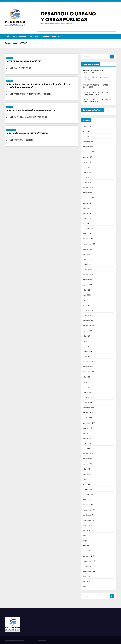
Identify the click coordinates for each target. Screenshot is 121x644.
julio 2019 (87, 433)
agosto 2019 (88, 428)
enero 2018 (87, 500)
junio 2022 (87, 295)
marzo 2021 (87, 351)
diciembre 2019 (89, 408)
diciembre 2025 (89, 142)
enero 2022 (87, 316)
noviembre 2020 (89, 362)
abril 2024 (87, 223)
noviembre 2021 (89, 326)
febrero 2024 (88, 229)
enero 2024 (87, 234)
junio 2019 (87, 438)
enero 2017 (87, 551)
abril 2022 (87, 305)
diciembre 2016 (89, 556)
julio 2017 (87, 530)
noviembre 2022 (89, 275)
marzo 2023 (88, 264)
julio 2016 (87, 582)
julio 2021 (87, 336)
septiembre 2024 (89, 198)
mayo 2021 (87, 341)
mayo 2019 (87, 443)
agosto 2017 (88, 525)
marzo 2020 (88, 392)
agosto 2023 (88, 249)
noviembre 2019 (89, 413)
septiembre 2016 (89, 571)
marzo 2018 (87, 489)
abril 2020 (87, 387)
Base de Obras (20, 36)
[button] (115, 36)
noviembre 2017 (89, 510)
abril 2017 (87, 546)
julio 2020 (87, 377)
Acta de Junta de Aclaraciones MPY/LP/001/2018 (31, 110)
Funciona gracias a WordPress (14, 640)
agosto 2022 (88, 285)
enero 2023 (87, 269)
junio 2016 (87, 587)
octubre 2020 (88, 367)
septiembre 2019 (89, 423)
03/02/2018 (12, 114)
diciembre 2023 (89, 239)
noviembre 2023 (89, 244)
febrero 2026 (88, 136)
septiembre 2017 (89, 520)
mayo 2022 (87, 300)
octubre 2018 (88, 459)
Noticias (34, 36)
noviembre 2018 (89, 454)
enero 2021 (87, 356)
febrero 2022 (88, 310)
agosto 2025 (88, 157)
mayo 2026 (87, 126)
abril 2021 (87, 346)
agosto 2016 (88, 576)
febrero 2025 (88, 177)
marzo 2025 (88, 172)
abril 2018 (87, 484)
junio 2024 (87, 213)
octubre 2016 (88, 566)
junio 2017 (87, 536)
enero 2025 (87, 183)
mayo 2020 (87, 382)
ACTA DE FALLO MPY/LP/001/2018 (24, 61)
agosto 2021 (88, 331)
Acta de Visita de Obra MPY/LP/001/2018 (27, 133)
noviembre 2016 (89, 561)
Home (114, 640)
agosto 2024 (88, 203)
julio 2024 (87, 208)
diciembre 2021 (89, 321)
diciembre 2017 (89, 505)
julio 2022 (87, 290)
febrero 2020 (88, 397)
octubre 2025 (88, 147)
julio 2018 (87, 469)
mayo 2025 (87, 162)
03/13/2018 (12, 65)
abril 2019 (87, 449)
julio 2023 (87, 254)
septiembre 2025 (89, 152)
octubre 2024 (88, 193)
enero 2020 (87, 402)
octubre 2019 (88, 418)
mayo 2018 (87, 479)
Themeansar (42, 640)
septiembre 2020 (89, 372)
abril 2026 (87, 131)
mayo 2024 (87, 218)
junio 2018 (87, 474)
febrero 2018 (88, 495)
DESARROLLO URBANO (51, 36)
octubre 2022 (88, 280)
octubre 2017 (88, 515)
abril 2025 (87, 167)
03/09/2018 (12, 91)
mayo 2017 (87, 541)
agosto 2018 (88, 464)
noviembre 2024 (89, 188)
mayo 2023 (87, 259)
